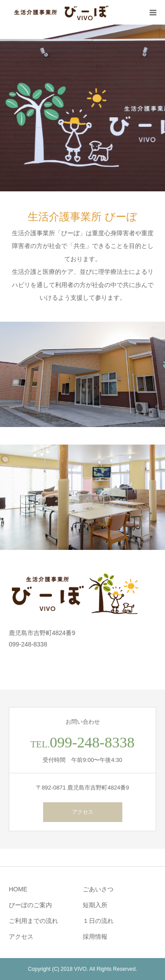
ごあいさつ (98, 889)
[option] (82, 108)
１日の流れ (98, 921)
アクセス (83, 812)
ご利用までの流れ (33, 921)
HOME (18, 889)
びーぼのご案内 (30, 905)
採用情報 (95, 937)
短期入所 (95, 905)
